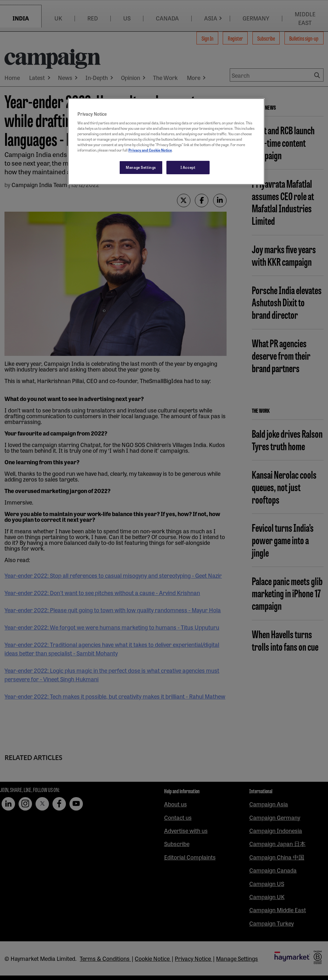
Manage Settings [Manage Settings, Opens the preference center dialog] (141, 167)
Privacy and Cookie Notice (150, 150)
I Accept (188, 167)
